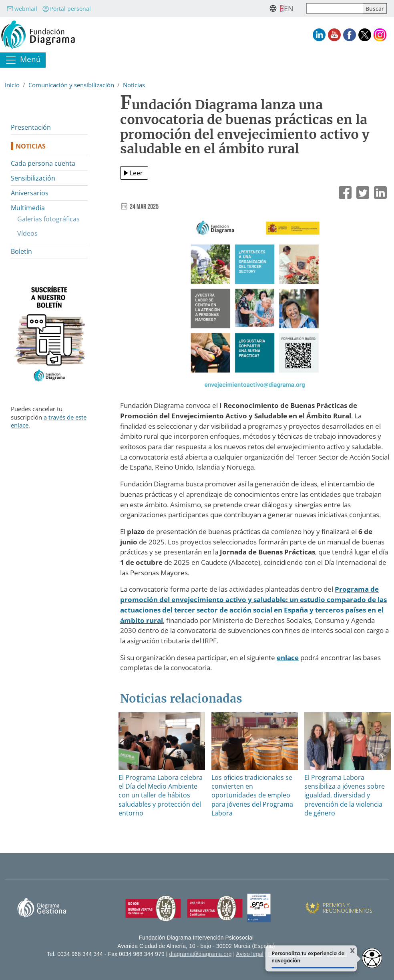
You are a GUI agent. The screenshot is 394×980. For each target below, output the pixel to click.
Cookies (337, 954)
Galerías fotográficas (48, 219)
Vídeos (27, 233)
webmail (22, 9)
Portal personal (66, 9)
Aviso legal (250, 954)
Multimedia (28, 208)
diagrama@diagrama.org (201, 954)
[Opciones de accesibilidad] (372, 958)
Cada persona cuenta (43, 163)
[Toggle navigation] (23, 60)
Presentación (31, 127)
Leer (136, 173)
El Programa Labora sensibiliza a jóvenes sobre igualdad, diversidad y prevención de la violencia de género (345, 795)
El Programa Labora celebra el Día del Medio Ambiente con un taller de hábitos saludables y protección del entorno (161, 795)
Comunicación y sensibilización (71, 85)
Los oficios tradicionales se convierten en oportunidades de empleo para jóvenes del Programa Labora (252, 795)
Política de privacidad (295, 954)
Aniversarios (30, 193)
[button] (255, 306)
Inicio (12, 85)
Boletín (21, 251)
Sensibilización (33, 178)
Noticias (134, 85)
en (289, 8)
